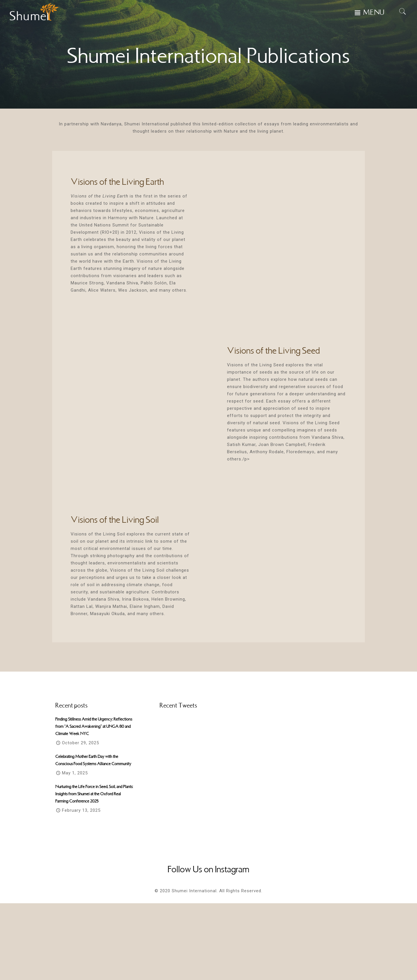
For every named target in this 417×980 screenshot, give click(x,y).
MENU (374, 13)
